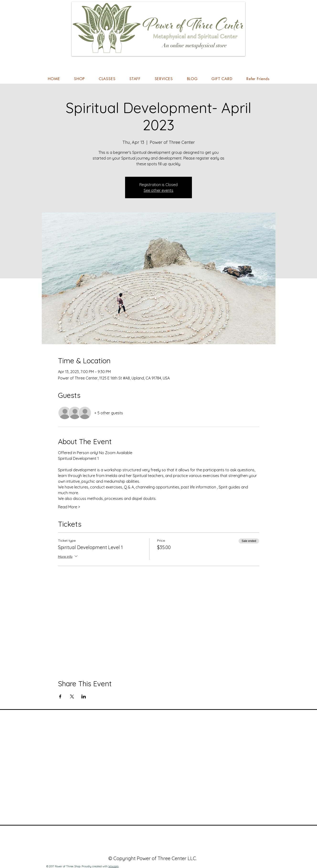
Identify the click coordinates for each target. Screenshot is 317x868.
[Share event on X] (72, 696)
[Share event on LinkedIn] (84, 696)
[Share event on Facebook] (60, 696)
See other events (158, 190)
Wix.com (114, 866)
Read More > (69, 507)
